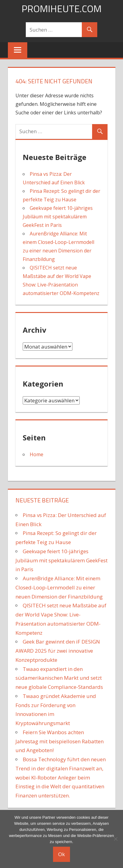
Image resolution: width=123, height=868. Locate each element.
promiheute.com (62, 9)
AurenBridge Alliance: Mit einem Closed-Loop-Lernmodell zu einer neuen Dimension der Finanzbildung (59, 587)
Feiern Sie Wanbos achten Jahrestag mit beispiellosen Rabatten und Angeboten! (60, 741)
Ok (62, 854)
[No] (115, 839)
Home (37, 454)
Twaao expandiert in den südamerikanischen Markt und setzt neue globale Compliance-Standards (59, 678)
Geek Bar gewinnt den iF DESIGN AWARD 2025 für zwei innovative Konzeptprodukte (58, 651)
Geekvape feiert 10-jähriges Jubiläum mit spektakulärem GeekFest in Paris (58, 217)
